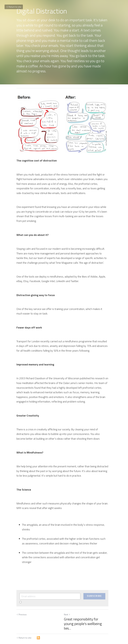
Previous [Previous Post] (22, 607)
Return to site (14, 7)
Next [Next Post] (69, 607)
